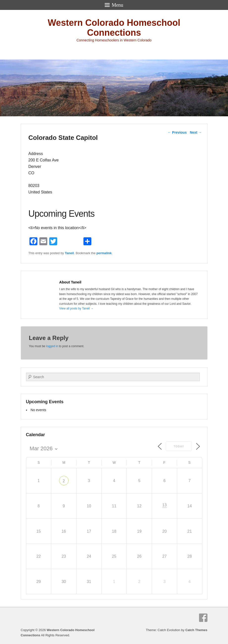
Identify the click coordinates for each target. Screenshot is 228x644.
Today (179, 446)
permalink (104, 253)
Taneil (69, 253)
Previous (177, 132)
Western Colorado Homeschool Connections (114, 28)
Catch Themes (196, 630)
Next (196, 132)
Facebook (203, 618)
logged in (52, 346)
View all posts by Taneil (76, 308)
